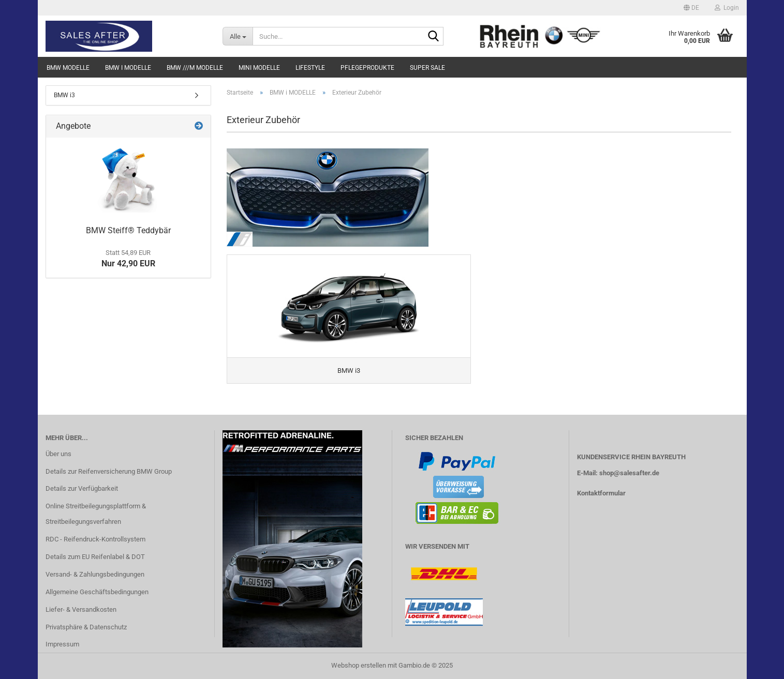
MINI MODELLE (259, 68)
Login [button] (727, 8)
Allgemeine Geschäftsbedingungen (97, 592)
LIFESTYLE (310, 68)
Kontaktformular (601, 493)
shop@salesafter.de (629, 473)
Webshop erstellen (359, 665)
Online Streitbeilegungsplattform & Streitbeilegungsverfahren (96, 514)
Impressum (62, 644)
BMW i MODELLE (128, 68)
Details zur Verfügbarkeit (82, 488)
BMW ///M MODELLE (195, 68)
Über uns (58, 454)
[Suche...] (238, 36)
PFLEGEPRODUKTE (367, 68)
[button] (691, 8)
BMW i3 (64, 95)
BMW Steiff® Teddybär (128, 230)
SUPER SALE (427, 68)
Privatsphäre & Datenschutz (86, 627)
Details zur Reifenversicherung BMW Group (109, 471)
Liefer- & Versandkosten (81, 609)
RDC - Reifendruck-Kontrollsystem (95, 539)
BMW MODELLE (68, 68)
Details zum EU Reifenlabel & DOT (95, 557)
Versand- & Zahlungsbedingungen (95, 574)
